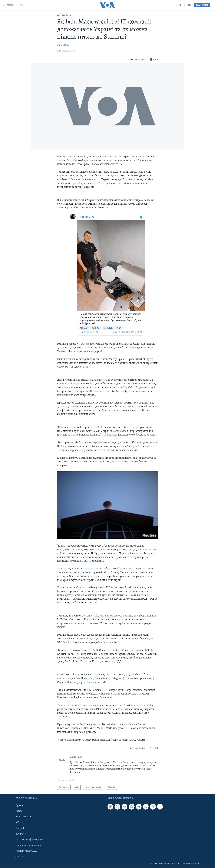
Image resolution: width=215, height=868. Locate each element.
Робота (19, 811)
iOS (17, 823)
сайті (138, 446)
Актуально (64, 15)
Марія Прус (63, 45)
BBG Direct (21, 834)
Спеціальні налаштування (30, 845)
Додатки (20, 857)
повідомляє (110, 435)
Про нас (20, 806)
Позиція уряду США (26, 851)
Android (20, 828)
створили (88, 569)
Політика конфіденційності (30, 840)
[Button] (138, 60)
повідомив (64, 395)
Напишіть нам (23, 817)
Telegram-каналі (103, 616)
